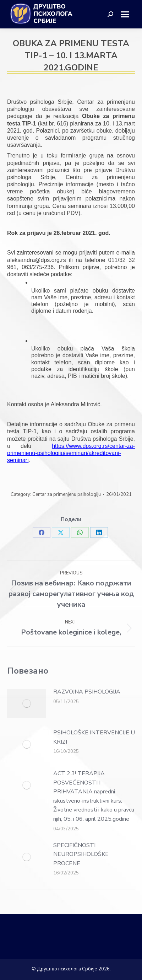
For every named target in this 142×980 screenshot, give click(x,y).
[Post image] (27, 703)
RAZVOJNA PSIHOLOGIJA (87, 692)
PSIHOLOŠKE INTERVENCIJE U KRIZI (94, 737)
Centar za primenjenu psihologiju (67, 494)
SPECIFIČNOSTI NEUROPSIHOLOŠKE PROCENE (81, 854)
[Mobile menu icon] (128, 14)
